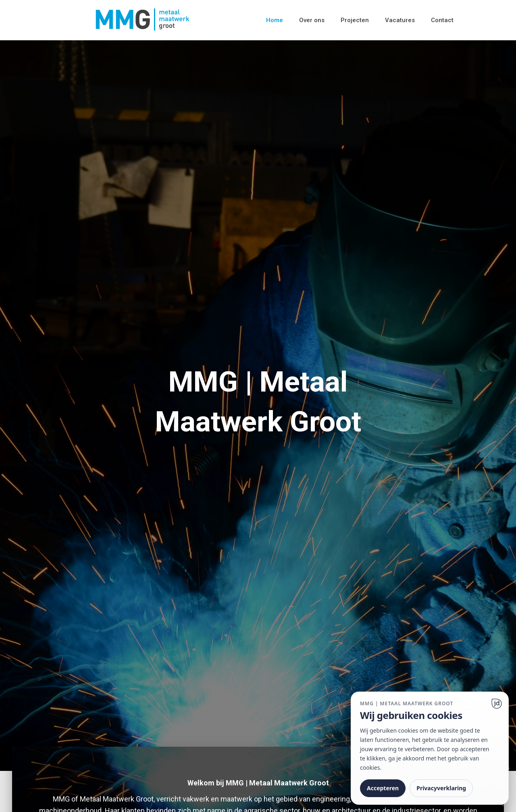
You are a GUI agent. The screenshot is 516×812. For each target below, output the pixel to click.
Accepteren (383, 788)
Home (275, 20)
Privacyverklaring (441, 788)
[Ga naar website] (497, 704)
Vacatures (400, 20)
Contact (442, 20)
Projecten (355, 20)
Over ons (312, 20)
